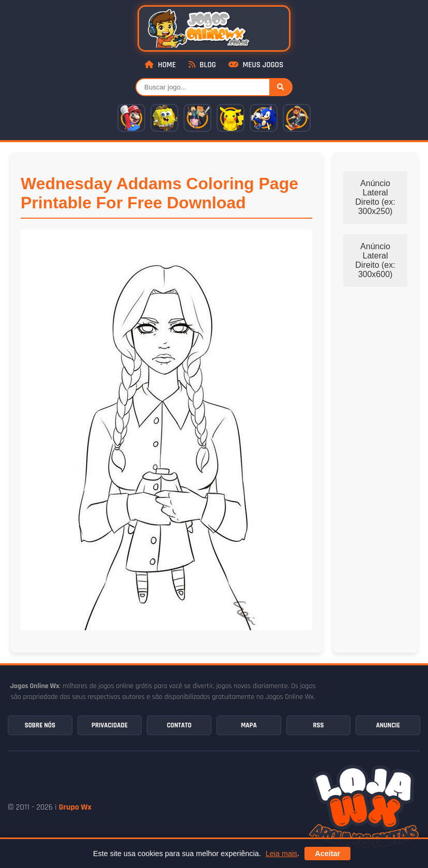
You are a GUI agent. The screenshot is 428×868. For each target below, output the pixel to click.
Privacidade (110, 725)
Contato (179, 725)
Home (160, 65)
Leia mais (282, 854)
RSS (318, 725)
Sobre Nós (40, 725)
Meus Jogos (256, 65)
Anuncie (388, 725)
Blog (202, 65)
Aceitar (327, 854)
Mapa (249, 725)
